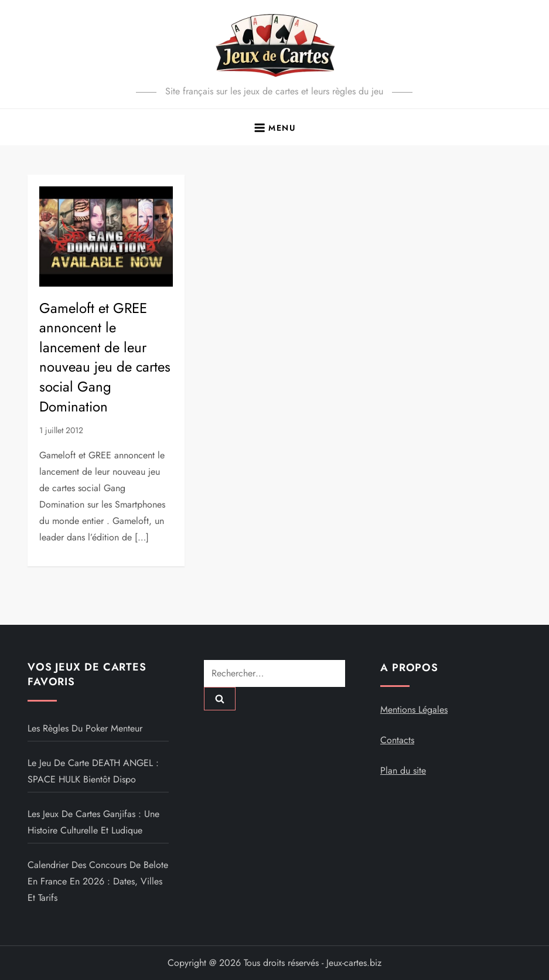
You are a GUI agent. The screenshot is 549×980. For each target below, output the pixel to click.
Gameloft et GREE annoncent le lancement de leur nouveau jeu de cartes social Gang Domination (105, 357)
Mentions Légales (414, 710)
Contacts (397, 740)
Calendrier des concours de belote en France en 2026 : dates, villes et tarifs (98, 881)
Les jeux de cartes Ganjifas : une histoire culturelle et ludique (93, 822)
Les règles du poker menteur (85, 728)
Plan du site (403, 770)
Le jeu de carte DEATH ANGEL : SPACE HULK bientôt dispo (93, 771)
